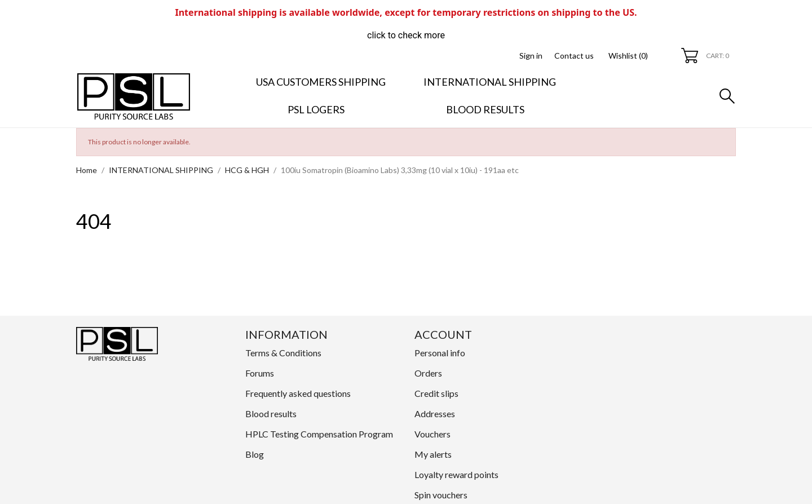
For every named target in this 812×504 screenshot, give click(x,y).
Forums (260, 373)
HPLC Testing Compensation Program (319, 434)
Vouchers (433, 434)
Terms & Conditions (283, 353)
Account (443, 334)
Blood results (485, 109)
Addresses (435, 414)
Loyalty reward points (456, 474)
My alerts (433, 454)
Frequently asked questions (298, 393)
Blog (255, 454)
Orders (428, 373)
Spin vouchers (441, 495)
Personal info (440, 353)
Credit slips (436, 393)
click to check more (406, 35)
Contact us (574, 56)
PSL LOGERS (316, 109)
